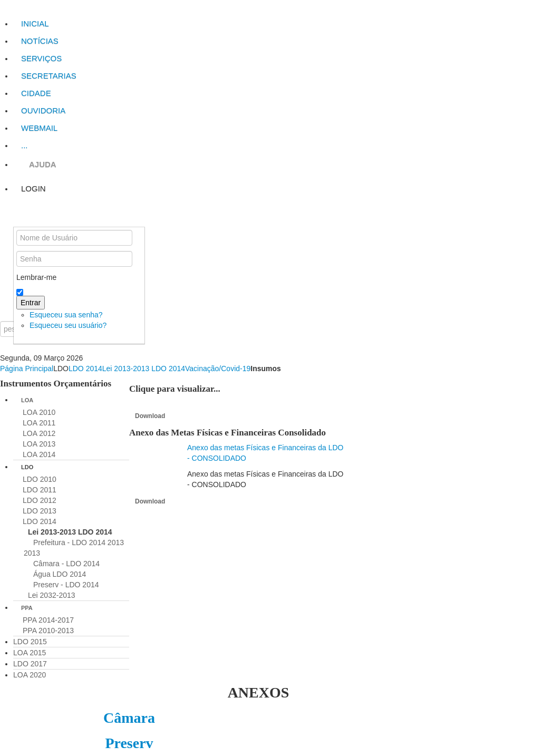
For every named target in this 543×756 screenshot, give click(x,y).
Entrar (31, 303)
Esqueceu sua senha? (66, 315)
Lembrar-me (36, 277)
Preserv (129, 743)
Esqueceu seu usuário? (68, 325)
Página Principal (27, 369)
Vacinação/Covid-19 (218, 369)
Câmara (129, 718)
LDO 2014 (85, 369)
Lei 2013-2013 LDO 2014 (144, 369)
